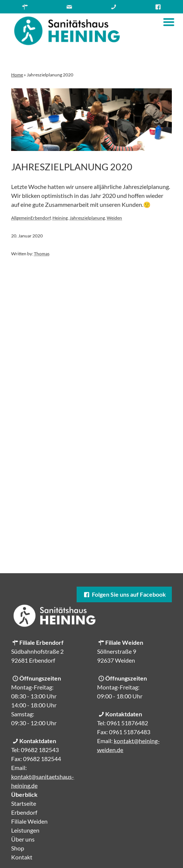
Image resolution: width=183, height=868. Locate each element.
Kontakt (22, 857)
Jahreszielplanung (87, 218)
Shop (18, 848)
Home (17, 75)
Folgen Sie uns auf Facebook (124, 594)
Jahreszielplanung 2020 (72, 167)
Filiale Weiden (29, 821)
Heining (60, 218)
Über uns (23, 839)
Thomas (42, 254)
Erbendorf (41, 218)
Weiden (114, 218)
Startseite (24, 803)
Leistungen (25, 830)
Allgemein (21, 218)
